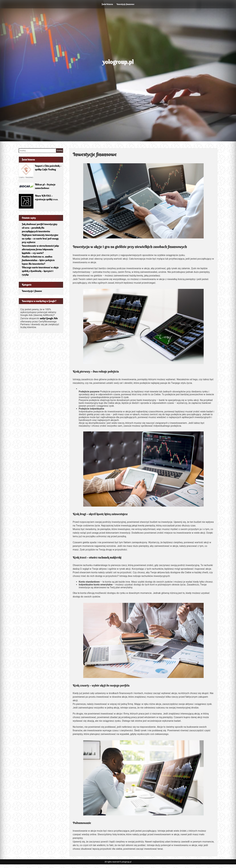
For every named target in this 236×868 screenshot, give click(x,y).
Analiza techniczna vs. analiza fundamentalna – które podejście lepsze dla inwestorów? (38, 260)
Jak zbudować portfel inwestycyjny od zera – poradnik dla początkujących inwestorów (40, 228)
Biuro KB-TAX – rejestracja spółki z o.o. (47, 198)
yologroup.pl (118, 62)
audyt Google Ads (49, 318)
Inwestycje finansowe (125, 4)
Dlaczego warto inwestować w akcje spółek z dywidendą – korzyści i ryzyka (40, 271)
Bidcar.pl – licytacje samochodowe (45, 186)
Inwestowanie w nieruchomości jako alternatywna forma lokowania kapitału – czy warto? (40, 249)
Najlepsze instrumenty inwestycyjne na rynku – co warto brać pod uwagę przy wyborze (40, 239)
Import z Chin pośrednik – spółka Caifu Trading (48, 168)
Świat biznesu (107, 4)
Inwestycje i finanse (32, 291)
